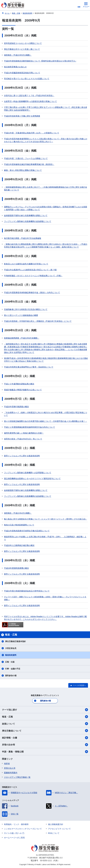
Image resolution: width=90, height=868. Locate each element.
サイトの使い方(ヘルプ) (14, 833)
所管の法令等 (45, 745)
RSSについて (54, 833)
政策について (45, 724)
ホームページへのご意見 (14, 838)
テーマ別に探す (45, 710)
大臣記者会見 (11, 648)
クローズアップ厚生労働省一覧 (17, 777)
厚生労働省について (45, 731)
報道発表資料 (11, 655)
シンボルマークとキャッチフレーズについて (23, 829)
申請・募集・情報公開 (45, 752)
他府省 (7, 764)
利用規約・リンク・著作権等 (16, 824)
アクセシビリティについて (59, 829)
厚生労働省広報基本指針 (15, 641)
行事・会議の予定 (13, 669)
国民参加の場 (11, 676)
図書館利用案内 (11, 773)
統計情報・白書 (45, 738)
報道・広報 (45, 717)
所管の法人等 (10, 768)
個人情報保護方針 (56, 824)
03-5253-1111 (46, 860)
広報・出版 (10, 662)
